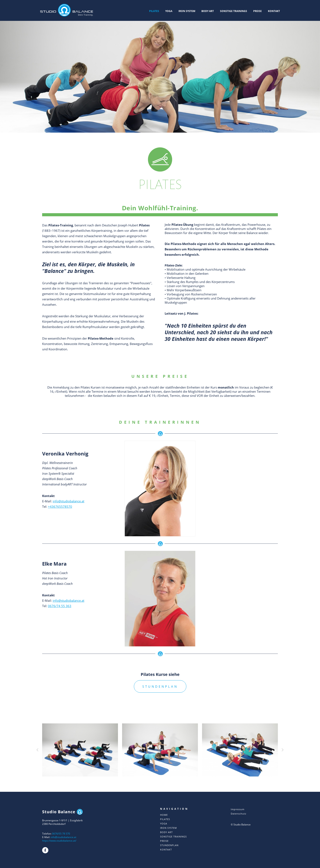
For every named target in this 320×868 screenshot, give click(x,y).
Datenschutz (239, 814)
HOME (164, 815)
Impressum (238, 809)
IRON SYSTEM (187, 11)
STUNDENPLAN (160, 686)
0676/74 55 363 (60, 606)
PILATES (154, 11)
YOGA (169, 11)
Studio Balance (62, 812)
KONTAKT (274, 11)
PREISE (258, 11)
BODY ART (208, 11)
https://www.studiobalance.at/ (59, 841)
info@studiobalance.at (68, 501)
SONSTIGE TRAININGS (234, 11)
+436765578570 (60, 507)
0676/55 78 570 (61, 834)
